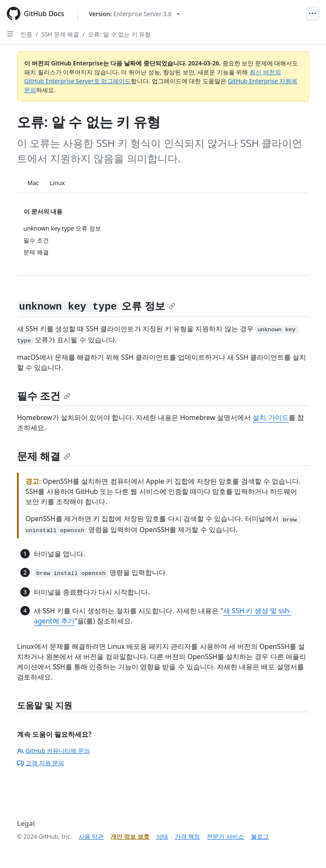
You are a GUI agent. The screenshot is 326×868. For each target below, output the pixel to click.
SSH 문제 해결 (60, 34)
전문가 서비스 (225, 836)
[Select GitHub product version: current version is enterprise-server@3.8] (134, 14)
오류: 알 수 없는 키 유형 (119, 34)
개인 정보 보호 (130, 836)
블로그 (260, 836)
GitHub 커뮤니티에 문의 (53, 751)
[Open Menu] (312, 14)
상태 (162, 836)
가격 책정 (188, 836)
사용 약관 (91, 836)
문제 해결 (44, 456)
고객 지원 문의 (41, 763)
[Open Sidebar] (10, 34)
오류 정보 (96, 306)
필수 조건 (44, 396)
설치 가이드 (270, 417)
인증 (26, 34)
